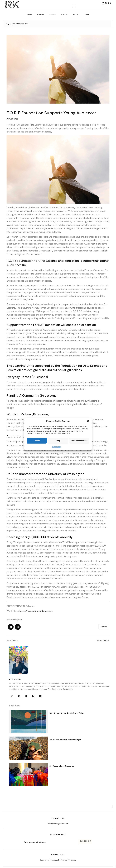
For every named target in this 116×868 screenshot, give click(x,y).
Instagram (45, 847)
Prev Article (12, 641)
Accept (37, 441)
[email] (50, 829)
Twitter (64, 847)
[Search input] (57, 24)
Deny (58, 441)
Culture (104, 626)
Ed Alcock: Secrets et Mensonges (65, 740)
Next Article (103, 641)
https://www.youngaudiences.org (36, 611)
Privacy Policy (103, 857)
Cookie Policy (57, 447)
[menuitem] (16, 865)
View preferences (79, 441)
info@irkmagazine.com (58, 811)
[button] (88, 421)
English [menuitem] (18, 866)
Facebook (55, 847)
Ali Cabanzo (15, 679)
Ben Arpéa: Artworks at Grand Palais (67, 713)
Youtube (72, 847)
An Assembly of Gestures (62, 766)
